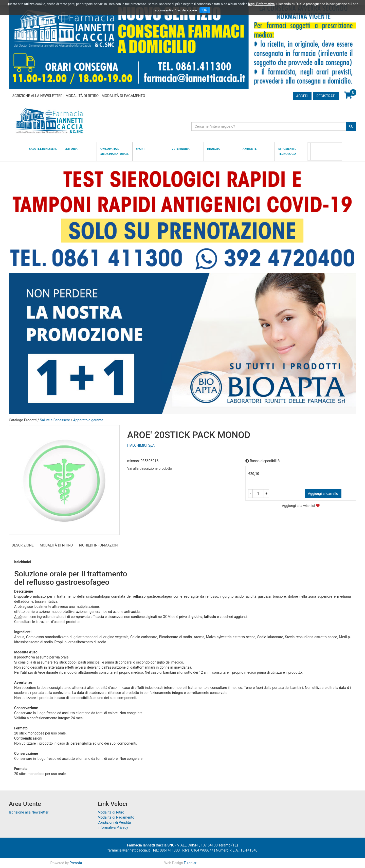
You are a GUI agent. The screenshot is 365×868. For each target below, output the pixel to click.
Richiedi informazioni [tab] (99, 545)
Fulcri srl (190, 863)
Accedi (302, 96)
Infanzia (213, 149)
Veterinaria (181, 149)
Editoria (71, 149)
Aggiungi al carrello (323, 494)
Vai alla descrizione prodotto (150, 468)
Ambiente (250, 149)
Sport (140, 149)
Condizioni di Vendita (114, 822)
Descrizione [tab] (23, 545)
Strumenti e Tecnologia (287, 151)
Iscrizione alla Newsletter (37, 96)
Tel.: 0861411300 (166, 850)
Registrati (326, 96)
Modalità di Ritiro (82, 96)
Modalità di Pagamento (123, 96)
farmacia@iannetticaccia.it (129, 850)
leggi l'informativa (261, 4)
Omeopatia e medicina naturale (115, 151)
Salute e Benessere (43, 149)
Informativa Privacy (113, 827)
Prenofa (76, 863)
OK (205, 10)
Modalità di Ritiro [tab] (56, 545)
